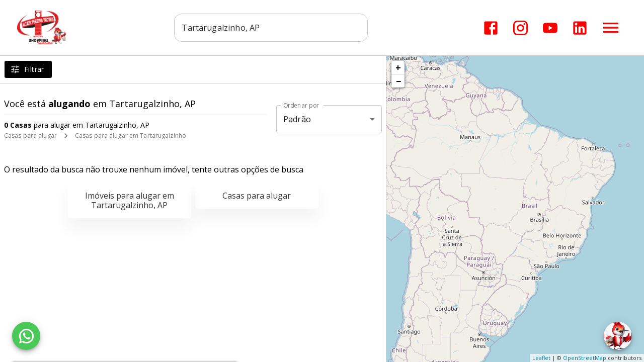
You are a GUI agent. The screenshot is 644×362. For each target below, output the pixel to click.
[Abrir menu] (611, 28)
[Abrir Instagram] (520, 28)
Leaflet (541, 358)
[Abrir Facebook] (491, 28)
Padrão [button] (297, 119)
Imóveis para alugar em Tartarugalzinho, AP (130, 200)
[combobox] (272, 28)
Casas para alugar (30, 135)
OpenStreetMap (585, 358)
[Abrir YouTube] (550, 28)
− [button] (398, 81)
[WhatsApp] (26, 336)
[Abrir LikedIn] (580, 28)
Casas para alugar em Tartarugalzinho (131, 135)
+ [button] (398, 67)
